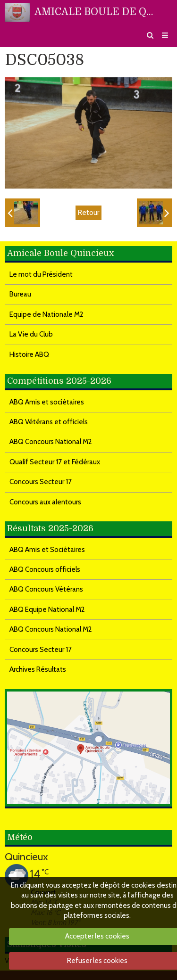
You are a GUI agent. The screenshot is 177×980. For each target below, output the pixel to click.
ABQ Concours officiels (45, 569)
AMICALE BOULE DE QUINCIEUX (97, 12)
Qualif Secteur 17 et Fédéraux (55, 462)
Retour (88, 213)
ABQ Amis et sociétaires (47, 402)
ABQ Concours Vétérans (46, 589)
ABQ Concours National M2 (51, 442)
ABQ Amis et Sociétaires (47, 550)
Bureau (20, 294)
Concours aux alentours (45, 502)
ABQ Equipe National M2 (47, 609)
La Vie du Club (31, 334)
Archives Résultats (38, 669)
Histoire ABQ (29, 354)
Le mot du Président (41, 274)
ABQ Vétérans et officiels (49, 422)
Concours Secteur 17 (41, 482)
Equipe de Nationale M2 (46, 314)
